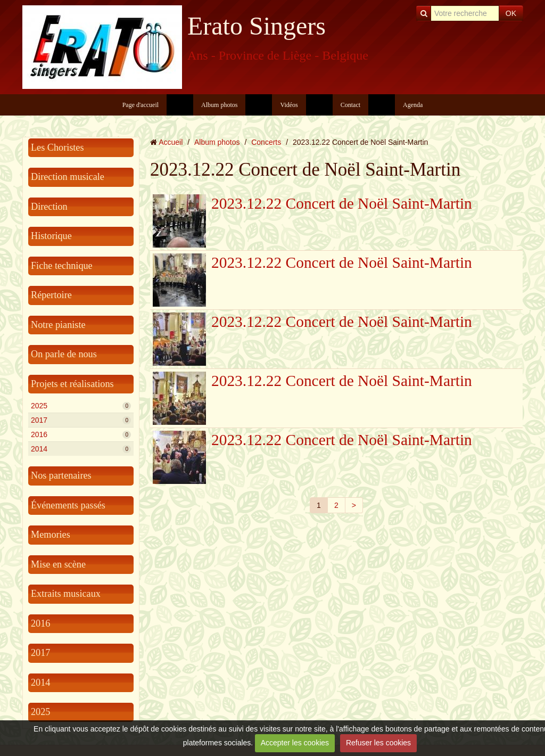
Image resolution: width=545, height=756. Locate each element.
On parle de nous (64, 354)
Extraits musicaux (66, 594)
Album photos (219, 105)
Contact (350, 105)
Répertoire (51, 295)
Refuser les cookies (378, 743)
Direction (49, 207)
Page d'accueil (141, 105)
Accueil (171, 142)
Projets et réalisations (72, 384)
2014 (81, 449)
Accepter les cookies (295, 743)
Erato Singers (257, 26)
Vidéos (289, 105)
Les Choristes (57, 147)
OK (511, 13)
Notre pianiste (58, 325)
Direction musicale (68, 177)
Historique (51, 236)
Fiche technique (62, 266)
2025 (81, 406)
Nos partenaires (61, 475)
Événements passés (68, 505)
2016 (81, 434)
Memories (51, 535)
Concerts (266, 142)
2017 (81, 420)
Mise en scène (58, 564)
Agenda (413, 105)
